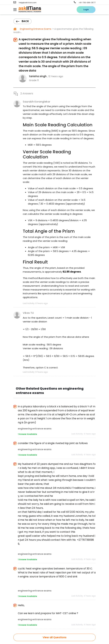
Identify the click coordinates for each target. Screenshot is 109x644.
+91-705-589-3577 (85, 3)
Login (86, 10)
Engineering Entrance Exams (35, 29)
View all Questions (55, 637)
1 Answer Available (27, 434)
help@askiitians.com (25, 3)
